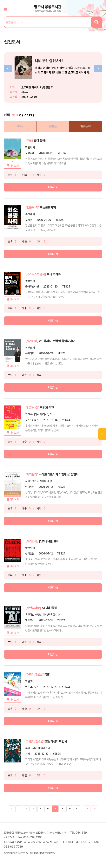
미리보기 (14, 166)
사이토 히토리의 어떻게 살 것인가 (59, 474)
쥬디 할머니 (41, 141)
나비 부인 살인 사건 (49, 61)
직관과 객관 (47, 408)
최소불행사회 (48, 207)
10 (77, 809)
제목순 (20, 126)
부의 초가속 (54, 274)
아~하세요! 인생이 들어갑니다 (57, 341)
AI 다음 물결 (49, 608)
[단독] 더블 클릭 (49, 541)
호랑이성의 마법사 (56, 741)
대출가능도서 (86, 126)
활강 (48, 675)
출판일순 (53, 126)
